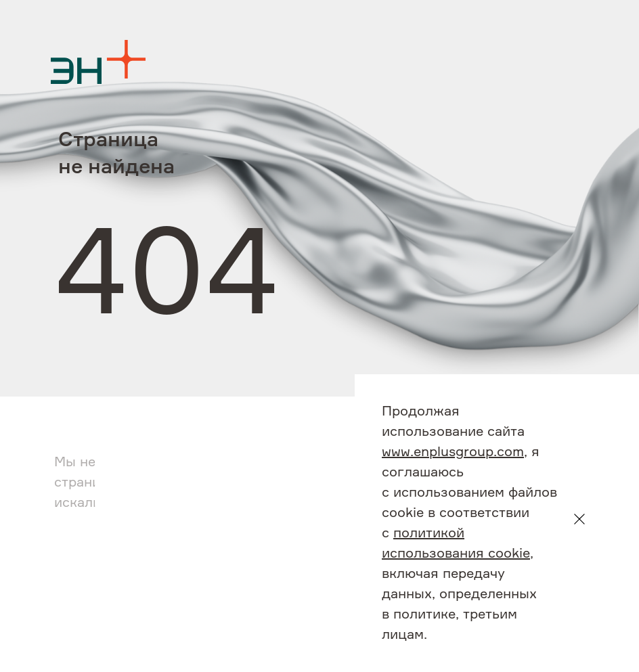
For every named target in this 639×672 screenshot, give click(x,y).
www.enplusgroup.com (453, 452)
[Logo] (98, 62)
